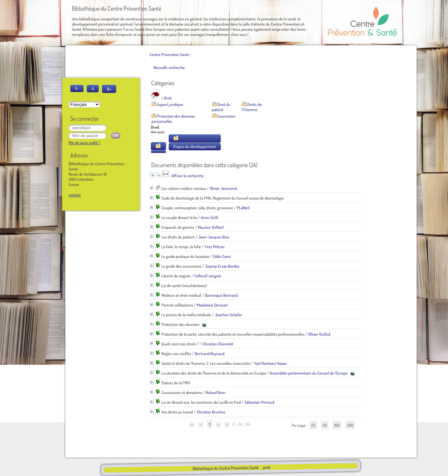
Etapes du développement (195, 146)
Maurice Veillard (211, 227)
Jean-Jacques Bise (214, 237)
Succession (226, 116)
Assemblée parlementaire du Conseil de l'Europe (309, 373)
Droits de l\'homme (252, 107)
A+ (109, 89)
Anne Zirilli (210, 217)
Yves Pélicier (215, 247)
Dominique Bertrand (221, 295)
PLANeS (243, 208)
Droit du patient (221, 107)
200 (350, 425)
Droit (168, 98)
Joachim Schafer (228, 315)
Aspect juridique (170, 104)
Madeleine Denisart (212, 305)
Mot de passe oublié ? (84, 143)
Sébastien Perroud (259, 402)
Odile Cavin (222, 256)
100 (337, 425)
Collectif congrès (208, 276)
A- (77, 88)
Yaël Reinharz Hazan (270, 363)
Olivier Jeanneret (223, 188)
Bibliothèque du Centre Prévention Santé (225, 468)
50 (325, 425)
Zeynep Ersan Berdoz (222, 266)
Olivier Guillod (319, 334)
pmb (266, 467)
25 (313, 425)
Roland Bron (215, 392)
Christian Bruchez (211, 412)
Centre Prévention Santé (169, 54)
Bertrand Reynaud (210, 354)
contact (75, 195)
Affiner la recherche (188, 176)
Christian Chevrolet (218, 344)
